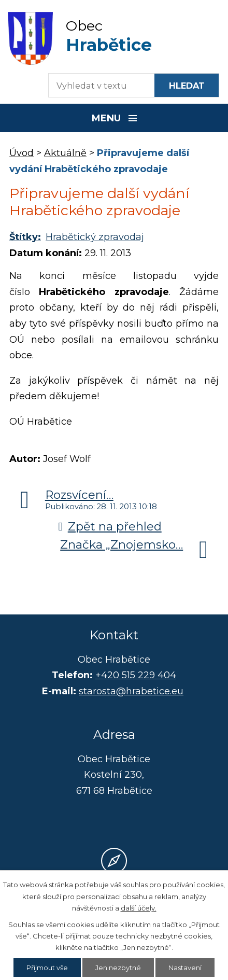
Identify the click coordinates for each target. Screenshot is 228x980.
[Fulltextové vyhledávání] (97, 85)
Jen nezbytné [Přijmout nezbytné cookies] (118, 968)
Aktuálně (65, 153)
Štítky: (25, 237)
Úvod (22, 153)
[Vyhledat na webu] (187, 85)
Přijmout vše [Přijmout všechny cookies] (47, 968)
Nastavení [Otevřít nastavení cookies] (185, 968)
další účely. (139, 908)
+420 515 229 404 (136, 675)
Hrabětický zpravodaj (95, 237)
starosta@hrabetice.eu (131, 691)
